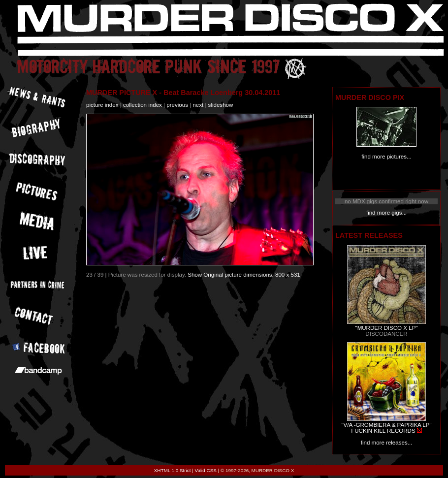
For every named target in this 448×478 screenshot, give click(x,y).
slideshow (221, 105)
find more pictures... (386, 157)
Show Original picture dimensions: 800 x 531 (244, 275)
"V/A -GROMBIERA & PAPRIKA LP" (386, 425)
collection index (143, 105)
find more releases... (387, 443)
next (198, 105)
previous (177, 105)
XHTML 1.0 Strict (173, 470)
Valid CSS (206, 470)
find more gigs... (386, 213)
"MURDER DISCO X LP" (387, 328)
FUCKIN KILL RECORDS (383, 431)
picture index (102, 105)
